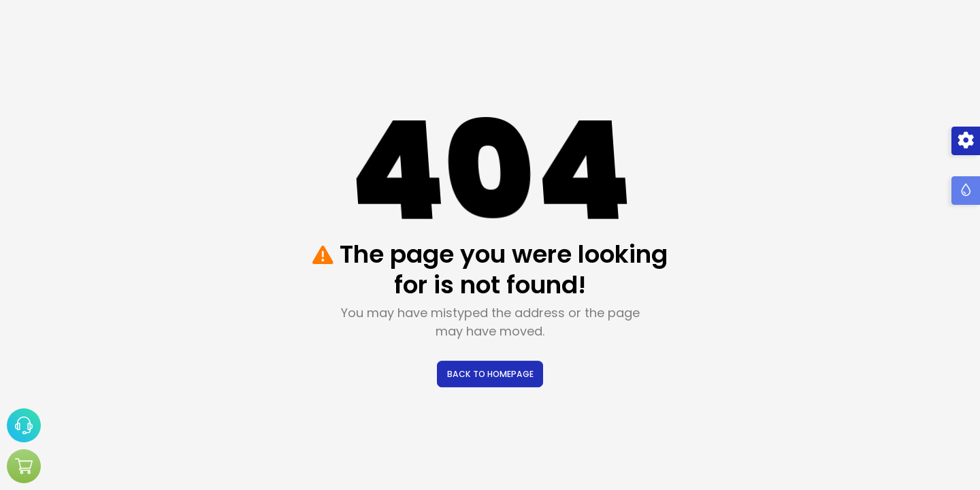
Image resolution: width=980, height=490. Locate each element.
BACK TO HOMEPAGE (490, 374)
